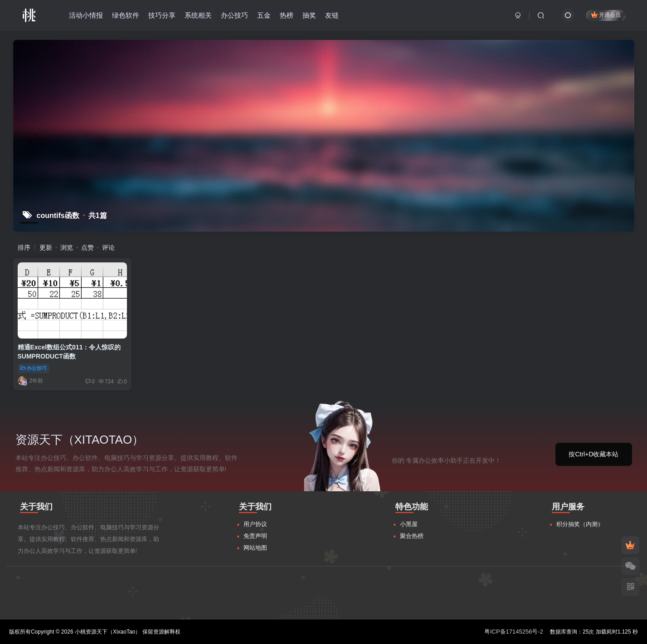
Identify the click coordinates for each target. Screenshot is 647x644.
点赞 (88, 247)
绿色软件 (126, 15)
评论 (108, 247)
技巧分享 (162, 15)
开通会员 (606, 15)
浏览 (67, 247)
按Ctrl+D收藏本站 (593, 454)
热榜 (287, 15)
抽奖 (309, 15)
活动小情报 (86, 15)
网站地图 (255, 548)
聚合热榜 (412, 536)
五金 (264, 15)
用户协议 (255, 524)
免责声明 (255, 536)
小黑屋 (409, 524)
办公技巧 (234, 15)
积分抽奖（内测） (580, 524)
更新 (46, 247)
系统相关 (198, 15)
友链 (332, 15)
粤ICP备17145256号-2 (514, 632)
